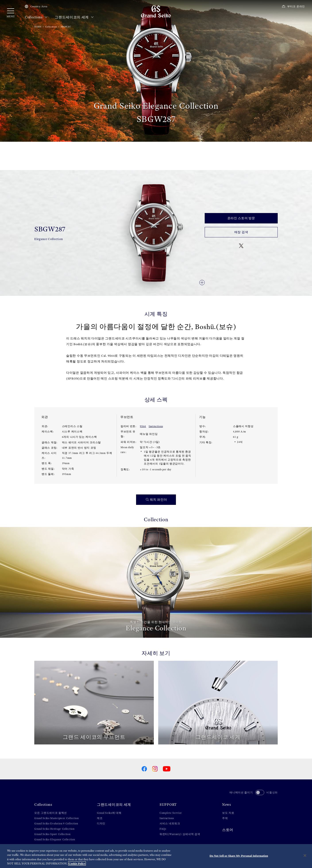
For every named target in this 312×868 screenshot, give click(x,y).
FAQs (163, 829)
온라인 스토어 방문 (241, 218)
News (227, 805)
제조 (100, 818)
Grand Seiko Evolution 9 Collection (56, 823)
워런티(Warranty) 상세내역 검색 (180, 834)
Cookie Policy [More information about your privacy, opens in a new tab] (77, 863)
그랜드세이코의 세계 (74, 17)
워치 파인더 (156, 500)
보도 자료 (228, 813)
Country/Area (36, 6)
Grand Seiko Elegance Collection (55, 839)
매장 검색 (241, 232)
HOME (38, 27)
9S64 (143, 426)
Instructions (156, 426)
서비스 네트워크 (170, 823)
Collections (36, 17)
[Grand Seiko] (156, 11)
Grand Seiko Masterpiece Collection (57, 818)
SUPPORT (168, 805)
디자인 (101, 823)
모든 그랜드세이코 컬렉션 (51, 813)
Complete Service (171, 813)
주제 (225, 818)
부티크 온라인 (293, 6)
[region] (156, 856)
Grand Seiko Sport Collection (52, 834)
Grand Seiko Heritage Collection (54, 829)
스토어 (228, 830)
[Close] (305, 855)
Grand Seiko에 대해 (109, 813)
